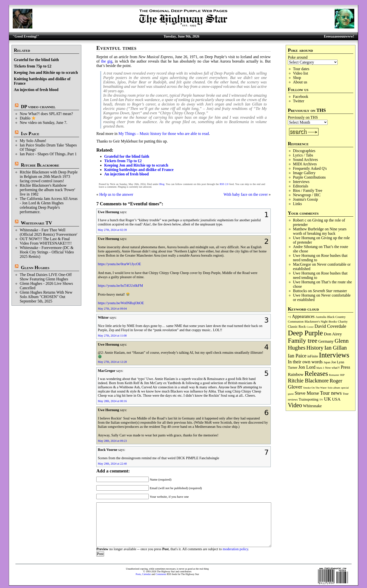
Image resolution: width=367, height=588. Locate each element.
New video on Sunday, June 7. (43, 123)
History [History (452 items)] (315, 348)
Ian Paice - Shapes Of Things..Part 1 (48, 154)
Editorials (301, 186)
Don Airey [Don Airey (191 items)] (333, 334)
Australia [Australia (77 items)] (321, 317)
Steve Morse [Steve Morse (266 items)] (307, 393)
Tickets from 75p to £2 (32, 66)
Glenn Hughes (35, 268)
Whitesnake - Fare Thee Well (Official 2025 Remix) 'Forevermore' (48, 232)
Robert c (300, 220)
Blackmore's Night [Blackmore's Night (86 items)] (316, 322)
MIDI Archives (305, 164)
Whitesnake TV (37, 223)
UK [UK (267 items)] (328, 399)
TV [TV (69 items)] (321, 400)
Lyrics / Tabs (303, 155)
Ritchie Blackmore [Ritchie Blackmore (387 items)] (308, 381)
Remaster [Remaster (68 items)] (334, 375)
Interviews (301, 182)
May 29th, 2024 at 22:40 (112, 464)
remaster (330, 291)
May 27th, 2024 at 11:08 (112, 336)
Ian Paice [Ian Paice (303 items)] (297, 356)
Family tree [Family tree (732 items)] (303, 341)
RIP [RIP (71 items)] (343, 375)
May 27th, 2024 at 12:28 (112, 362)
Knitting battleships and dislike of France (139, 170)
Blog (162, 184)
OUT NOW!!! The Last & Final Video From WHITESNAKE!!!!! (46, 241)
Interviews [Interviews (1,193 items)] (334, 355)
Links (297, 204)
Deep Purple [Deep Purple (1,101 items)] (305, 333)
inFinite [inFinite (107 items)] (313, 356)
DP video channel (38, 107)
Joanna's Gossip (306, 199)
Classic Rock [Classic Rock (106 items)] (297, 327)
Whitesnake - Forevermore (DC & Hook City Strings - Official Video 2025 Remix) (47, 252)
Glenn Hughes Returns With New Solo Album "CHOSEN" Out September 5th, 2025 (46, 297)
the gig (107, 61)
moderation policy (235, 549)
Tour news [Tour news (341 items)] (331, 393)
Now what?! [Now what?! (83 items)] (332, 368)
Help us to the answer (116, 194)
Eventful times (116, 48)
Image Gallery (304, 173)
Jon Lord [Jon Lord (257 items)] (307, 367)
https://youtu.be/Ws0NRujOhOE (121, 303)
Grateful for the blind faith (36, 60)
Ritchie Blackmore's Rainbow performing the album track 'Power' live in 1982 (47, 190)
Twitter (299, 101)
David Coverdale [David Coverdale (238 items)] (330, 326)
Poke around (298, 57)
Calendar (147, 574)
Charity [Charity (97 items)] (343, 321)
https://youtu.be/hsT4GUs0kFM (120, 286)
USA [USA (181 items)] (336, 399)
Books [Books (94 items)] (333, 321)
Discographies (304, 151)
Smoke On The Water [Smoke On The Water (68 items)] (315, 388)
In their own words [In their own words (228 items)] (305, 362)
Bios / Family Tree (308, 190)
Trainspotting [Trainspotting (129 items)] (309, 399)
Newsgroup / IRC (307, 195)
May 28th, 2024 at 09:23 (112, 441)
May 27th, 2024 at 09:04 (112, 309)
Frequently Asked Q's (310, 168)
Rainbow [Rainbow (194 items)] (296, 374)
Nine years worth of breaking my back (320, 231)
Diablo (28, 118)
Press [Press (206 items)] (345, 367)
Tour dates (301, 69)
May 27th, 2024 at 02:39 (112, 230)
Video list (301, 73)
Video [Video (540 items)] (295, 405)
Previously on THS (303, 117)
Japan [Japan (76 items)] (327, 362)
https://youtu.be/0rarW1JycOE (119, 264)
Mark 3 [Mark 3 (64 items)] (320, 368)
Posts (138, 574)
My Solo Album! (33, 141)
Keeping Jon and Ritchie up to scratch (46, 72)
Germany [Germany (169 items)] (326, 341)
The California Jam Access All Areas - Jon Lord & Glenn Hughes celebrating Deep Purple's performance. (49, 205)
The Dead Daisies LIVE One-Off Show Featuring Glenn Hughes (46, 277)
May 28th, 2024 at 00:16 (112, 401)
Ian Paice (30, 134)
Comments (161, 574)
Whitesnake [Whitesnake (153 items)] (312, 406)
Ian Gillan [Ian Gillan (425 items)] (336, 348)
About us (300, 82)
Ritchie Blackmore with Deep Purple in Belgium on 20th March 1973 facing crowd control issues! (49, 176)
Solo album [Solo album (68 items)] (334, 388)
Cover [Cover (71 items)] (310, 327)
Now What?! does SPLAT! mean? (46, 114)
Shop (297, 78)
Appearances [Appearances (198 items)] (303, 316)
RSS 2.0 (224, 184)
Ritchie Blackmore (40, 165)
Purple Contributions (309, 177)
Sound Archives (306, 160)
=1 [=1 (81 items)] (289, 317)
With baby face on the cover (246, 194)
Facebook (301, 97)
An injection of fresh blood (36, 90)
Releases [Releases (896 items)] (316, 374)
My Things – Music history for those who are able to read (164, 134)
